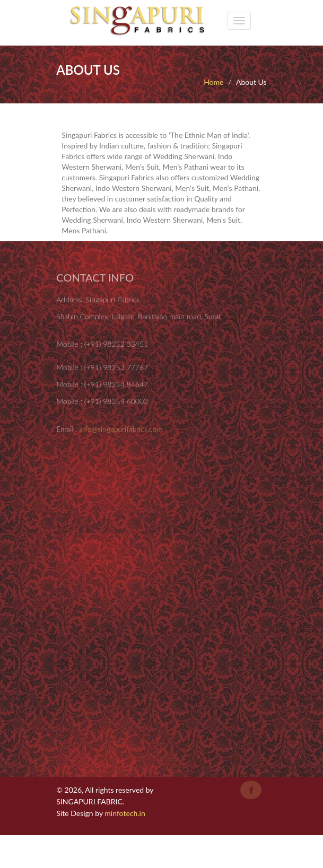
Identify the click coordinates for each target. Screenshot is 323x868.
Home (213, 82)
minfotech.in (125, 813)
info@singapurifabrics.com (121, 430)
